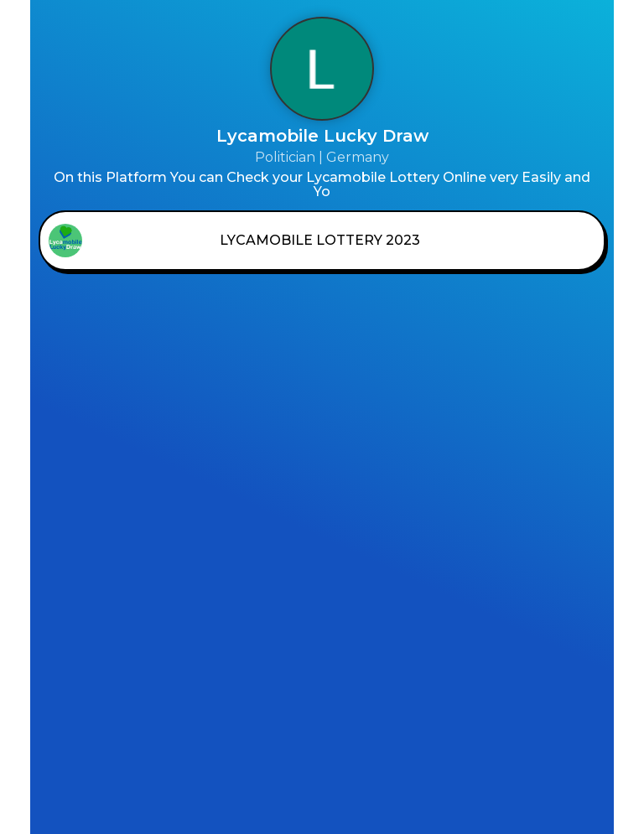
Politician (285, 157)
